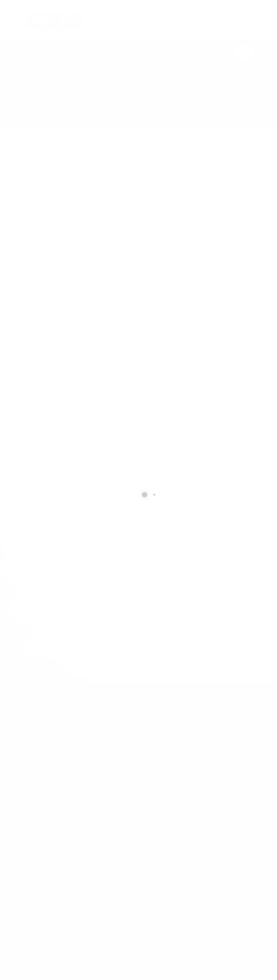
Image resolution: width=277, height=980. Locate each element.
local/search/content (78, 85)
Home (32, 85)
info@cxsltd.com (156, 22)
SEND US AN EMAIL (152, 15)
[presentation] (93, 613)
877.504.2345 (234, 22)
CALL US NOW (232, 15)
